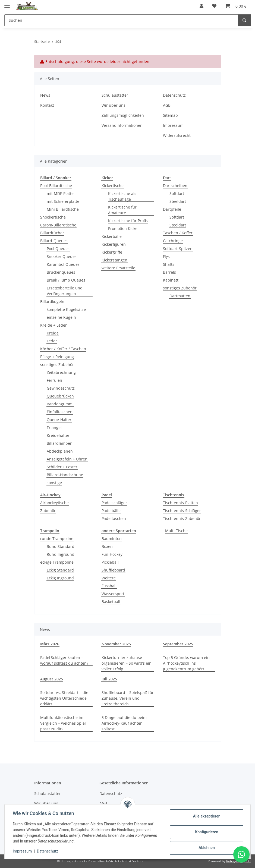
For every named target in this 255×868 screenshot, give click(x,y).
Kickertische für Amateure (122, 210)
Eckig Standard (60, 570)
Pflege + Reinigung (57, 357)
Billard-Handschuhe (65, 475)
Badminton (112, 539)
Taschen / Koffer (178, 233)
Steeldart (178, 201)
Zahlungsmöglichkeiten (123, 115)
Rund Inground (61, 554)
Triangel (54, 427)
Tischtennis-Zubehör (182, 518)
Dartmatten (180, 296)
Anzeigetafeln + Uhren (67, 459)
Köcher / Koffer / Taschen (63, 349)
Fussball (109, 586)
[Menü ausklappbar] (7, 3)
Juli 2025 (109, 679)
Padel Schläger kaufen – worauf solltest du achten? (64, 660)
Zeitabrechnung (61, 372)
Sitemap (170, 115)
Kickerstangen (114, 260)
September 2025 (178, 644)
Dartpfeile (172, 209)
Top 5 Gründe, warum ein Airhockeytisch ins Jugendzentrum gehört (186, 663)
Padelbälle (111, 511)
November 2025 (116, 644)
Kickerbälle (112, 236)
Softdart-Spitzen (178, 249)
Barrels (169, 272)
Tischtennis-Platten (180, 503)
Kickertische (113, 186)
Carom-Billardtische (58, 225)
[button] (202, 6)
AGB (167, 105)
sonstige (54, 483)
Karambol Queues (63, 264)
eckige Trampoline (57, 562)
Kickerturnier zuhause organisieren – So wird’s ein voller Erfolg (127, 663)
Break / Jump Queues (66, 280)
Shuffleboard (113, 570)
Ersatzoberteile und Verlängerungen (65, 291)
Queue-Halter (59, 420)
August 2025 (52, 679)
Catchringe (173, 241)
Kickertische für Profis (128, 221)
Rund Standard (61, 546)
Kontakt (47, 105)
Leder (52, 341)
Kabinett (171, 280)
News (45, 95)
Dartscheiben (175, 186)
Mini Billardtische (63, 209)
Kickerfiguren (114, 244)
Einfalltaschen (60, 412)
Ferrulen (54, 380)
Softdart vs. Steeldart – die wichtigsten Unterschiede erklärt (64, 698)
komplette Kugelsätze (66, 309)
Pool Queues (58, 249)
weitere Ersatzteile (118, 268)
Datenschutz (48, 851)
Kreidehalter (58, 435)
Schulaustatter (115, 95)
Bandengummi (60, 404)
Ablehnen (206, 848)
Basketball (111, 602)
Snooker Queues (62, 256)
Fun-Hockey (112, 554)
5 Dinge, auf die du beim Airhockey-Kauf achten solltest (124, 723)
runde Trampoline (57, 539)
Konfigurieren (206, 832)
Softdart (177, 193)
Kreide (53, 333)
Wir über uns (114, 105)
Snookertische (53, 217)
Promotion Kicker (124, 228)
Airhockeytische (54, 503)
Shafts (169, 264)
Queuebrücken (60, 396)
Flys (166, 256)
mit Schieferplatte (63, 201)
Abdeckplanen (60, 451)
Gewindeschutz (61, 388)
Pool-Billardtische (56, 186)
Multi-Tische (176, 531)
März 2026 (50, 644)
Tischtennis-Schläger (182, 511)
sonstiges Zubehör (57, 364)
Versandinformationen (122, 125)
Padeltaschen (114, 518)
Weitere (109, 578)
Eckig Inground (60, 578)
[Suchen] (244, 20)
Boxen (107, 546)
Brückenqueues (61, 272)
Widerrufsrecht (177, 135)
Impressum (23, 851)
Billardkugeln (52, 302)
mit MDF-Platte (60, 193)
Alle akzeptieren (206, 816)
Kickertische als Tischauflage (122, 196)
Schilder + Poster (62, 467)
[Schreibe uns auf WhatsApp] (241, 854)
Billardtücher (52, 233)
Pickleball (110, 562)
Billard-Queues (54, 241)
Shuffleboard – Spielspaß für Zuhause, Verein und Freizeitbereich (128, 698)
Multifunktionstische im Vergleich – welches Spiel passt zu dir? (63, 723)
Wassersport (113, 594)
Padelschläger (114, 503)
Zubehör (48, 511)
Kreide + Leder (53, 325)
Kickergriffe (112, 252)
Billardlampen (60, 443)
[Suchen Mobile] (121, 20)
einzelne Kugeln (61, 317)
